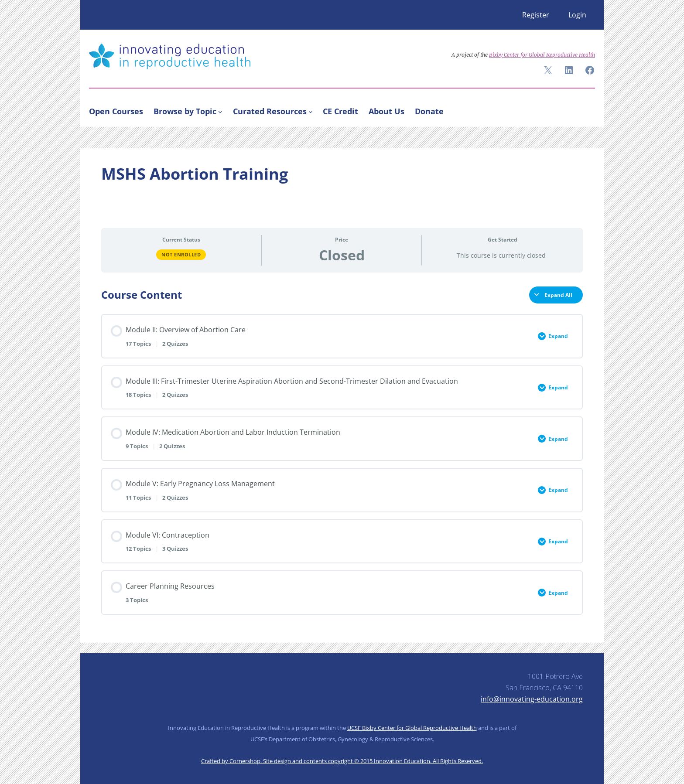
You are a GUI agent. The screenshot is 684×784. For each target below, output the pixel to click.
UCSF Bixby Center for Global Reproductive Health (412, 728)
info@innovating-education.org (532, 699)
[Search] (585, 109)
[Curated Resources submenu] (311, 111)
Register (536, 15)
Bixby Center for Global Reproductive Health (542, 55)
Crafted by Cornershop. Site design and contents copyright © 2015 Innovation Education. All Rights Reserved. (342, 761)
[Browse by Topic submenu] (220, 111)
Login (577, 15)
